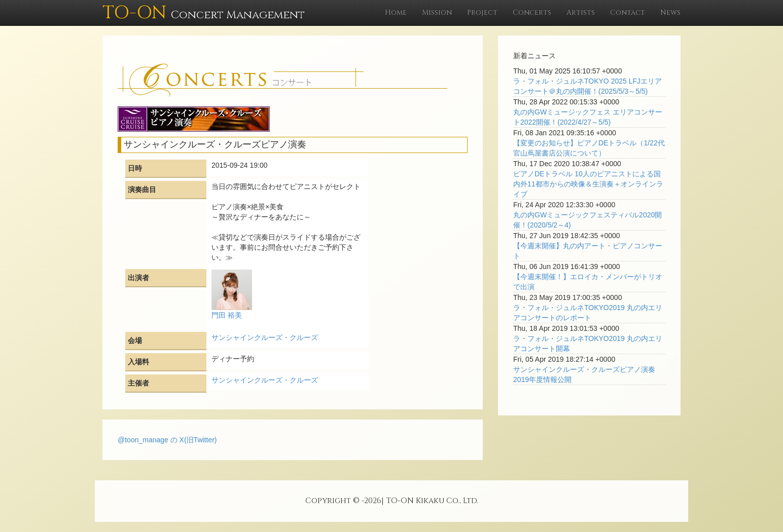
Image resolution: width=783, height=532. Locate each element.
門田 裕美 (227, 315)
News (670, 12)
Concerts (532, 12)
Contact (628, 12)
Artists (581, 12)
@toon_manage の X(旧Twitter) (167, 440)
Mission (437, 12)
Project (482, 12)
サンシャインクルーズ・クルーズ (265, 337)
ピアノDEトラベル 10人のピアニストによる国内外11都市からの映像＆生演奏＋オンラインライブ (588, 184)
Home (396, 12)
